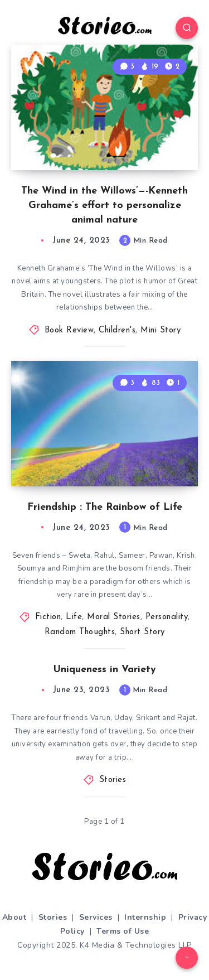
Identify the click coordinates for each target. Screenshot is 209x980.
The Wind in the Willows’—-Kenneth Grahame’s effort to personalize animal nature (104, 206)
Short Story (142, 632)
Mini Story (161, 330)
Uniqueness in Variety (105, 670)
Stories (113, 780)
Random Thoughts (80, 632)
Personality (167, 617)
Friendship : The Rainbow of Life (105, 507)
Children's (117, 330)
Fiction (48, 617)
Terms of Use (123, 931)
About (14, 917)
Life (74, 617)
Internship (145, 917)
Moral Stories (114, 617)
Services (96, 917)
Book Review (69, 330)
